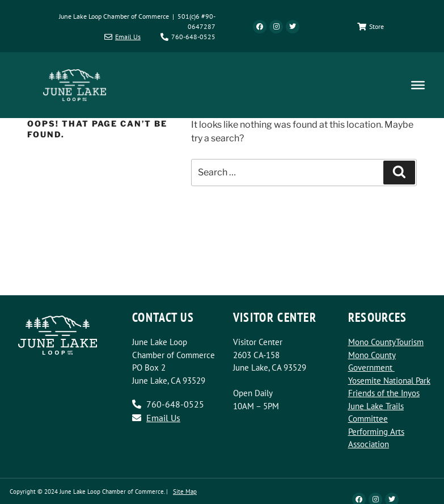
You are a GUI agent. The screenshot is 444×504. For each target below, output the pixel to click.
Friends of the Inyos (384, 393)
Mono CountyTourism (386, 342)
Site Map (185, 492)
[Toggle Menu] (418, 85)
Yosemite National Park (389, 381)
